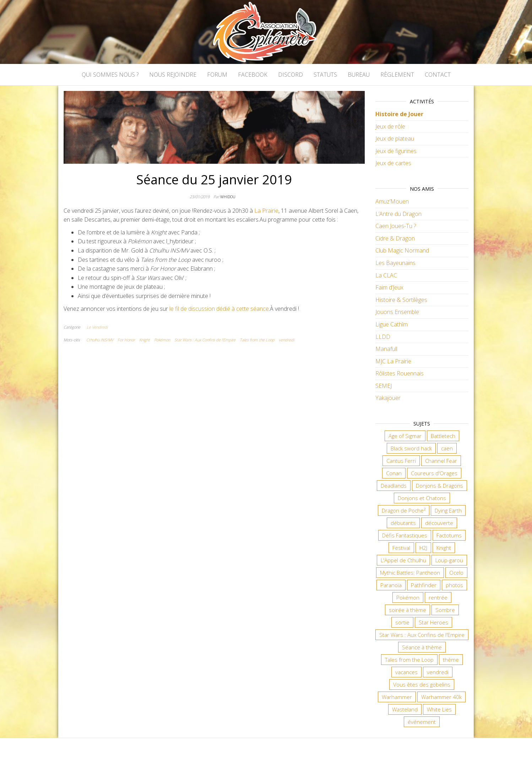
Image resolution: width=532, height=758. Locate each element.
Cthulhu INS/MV (100, 340)
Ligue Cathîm (392, 324)
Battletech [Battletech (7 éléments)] (443, 436)
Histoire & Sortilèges (401, 300)
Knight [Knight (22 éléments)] (444, 548)
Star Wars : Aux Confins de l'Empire (205, 340)
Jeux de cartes (393, 163)
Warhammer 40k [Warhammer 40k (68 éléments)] (441, 697)
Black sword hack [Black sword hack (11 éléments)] (411, 448)
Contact (438, 75)
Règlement (397, 75)
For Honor (126, 340)
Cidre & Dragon (395, 238)
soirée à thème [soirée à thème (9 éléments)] (408, 610)
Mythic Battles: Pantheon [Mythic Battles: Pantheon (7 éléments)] (410, 573)
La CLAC (386, 275)
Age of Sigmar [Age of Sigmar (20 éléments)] (405, 436)
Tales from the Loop (257, 340)
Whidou (228, 197)
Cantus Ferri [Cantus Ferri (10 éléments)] (401, 461)
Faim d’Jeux (389, 287)
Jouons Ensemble (397, 312)
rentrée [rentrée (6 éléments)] (438, 597)
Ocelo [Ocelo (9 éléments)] (456, 573)
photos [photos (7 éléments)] (454, 585)
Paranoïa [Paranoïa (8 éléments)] (391, 585)
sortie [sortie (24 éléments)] (402, 622)
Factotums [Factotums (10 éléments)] (449, 535)
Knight (145, 340)
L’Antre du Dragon (398, 214)
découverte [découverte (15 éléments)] (439, 523)
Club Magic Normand (402, 250)
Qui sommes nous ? (110, 75)
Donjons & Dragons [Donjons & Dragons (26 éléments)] (439, 486)
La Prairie (266, 211)
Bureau (359, 75)
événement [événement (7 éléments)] (422, 722)
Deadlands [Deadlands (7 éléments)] (394, 486)
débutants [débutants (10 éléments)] (403, 523)
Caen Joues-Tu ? (396, 226)
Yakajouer (388, 398)
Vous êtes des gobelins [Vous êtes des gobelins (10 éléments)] (422, 684)
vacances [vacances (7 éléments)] (406, 672)
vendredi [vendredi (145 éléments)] (438, 672)
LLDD (383, 337)
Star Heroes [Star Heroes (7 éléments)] (433, 622)
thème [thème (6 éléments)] (451, 660)
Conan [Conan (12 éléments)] (394, 473)
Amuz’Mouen (392, 201)
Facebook (253, 75)
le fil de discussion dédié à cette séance (219, 309)
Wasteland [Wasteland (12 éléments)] (405, 709)
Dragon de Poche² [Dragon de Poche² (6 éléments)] (404, 510)
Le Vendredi (97, 327)
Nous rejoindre (173, 75)
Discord (291, 75)
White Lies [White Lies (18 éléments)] (439, 709)
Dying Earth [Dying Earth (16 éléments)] (448, 510)
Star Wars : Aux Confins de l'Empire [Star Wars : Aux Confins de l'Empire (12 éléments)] (422, 635)
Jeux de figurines (396, 151)
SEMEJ (384, 386)
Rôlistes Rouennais (400, 373)
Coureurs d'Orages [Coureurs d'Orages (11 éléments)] (434, 473)
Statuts (325, 75)
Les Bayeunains (395, 263)
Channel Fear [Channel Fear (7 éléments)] (441, 461)
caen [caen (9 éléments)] (447, 448)
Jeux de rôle (390, 126)
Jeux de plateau (395, 139)
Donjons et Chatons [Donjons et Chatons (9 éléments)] (422, 498)
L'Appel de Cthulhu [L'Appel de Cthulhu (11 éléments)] (403, 560)
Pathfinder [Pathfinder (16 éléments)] (424, 585)
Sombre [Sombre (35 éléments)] (445, 610)
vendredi (286, 340)
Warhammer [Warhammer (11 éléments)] (397, 697)
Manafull (386, 349)
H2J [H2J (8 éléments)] (423, 548)
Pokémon (162, 340)
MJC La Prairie (393, 361)
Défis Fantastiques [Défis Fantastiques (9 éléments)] (405, 535)
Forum (217, 75)
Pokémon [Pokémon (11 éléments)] (408, 597)
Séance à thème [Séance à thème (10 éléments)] (422, 647)
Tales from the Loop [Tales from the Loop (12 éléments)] (409, 660)
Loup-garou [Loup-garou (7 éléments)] (449, 560)
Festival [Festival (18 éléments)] (401, 548)
